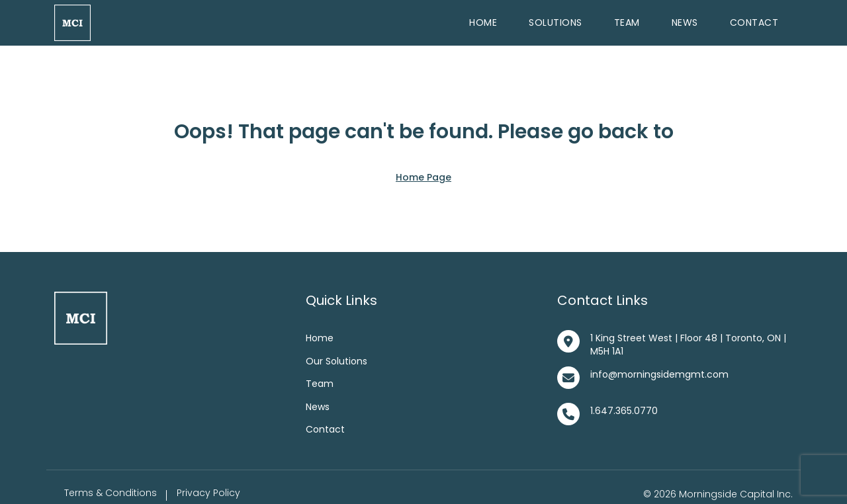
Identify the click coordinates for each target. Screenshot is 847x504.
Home (483, 22)
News (685, 22)
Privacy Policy (208, 493)
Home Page (423, 177)
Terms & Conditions (111, 493)
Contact (754, 22)
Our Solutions (336, 361)
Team (627, 22)
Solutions (556, 22)
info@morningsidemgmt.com (659, 374)
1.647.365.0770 (624, 411)
